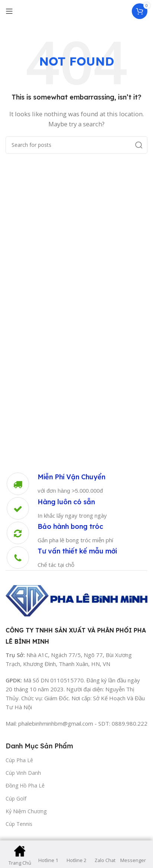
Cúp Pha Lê (19, 760)
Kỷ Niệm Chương (26, 811)
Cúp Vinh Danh (23, 773)
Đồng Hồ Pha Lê (25, 785)
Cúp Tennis (19, 824)
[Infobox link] (55, 484)
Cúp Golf (16, 798)
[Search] (76, 145)
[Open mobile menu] (9, 11)
